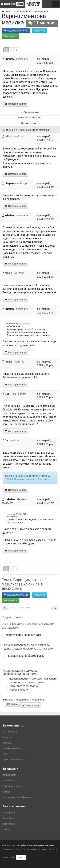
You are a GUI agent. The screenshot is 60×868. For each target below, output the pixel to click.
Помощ (6, 792)
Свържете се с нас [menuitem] (12, 748)
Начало (7, 11)
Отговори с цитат (15, 104)
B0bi (7, 394)
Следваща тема (30, 123)
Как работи (8, 780)
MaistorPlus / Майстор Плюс (26, 656)
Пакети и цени (10, 824)
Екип (5, 754)
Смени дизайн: (9, 857)
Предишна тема (30, 112)
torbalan (10, 499)
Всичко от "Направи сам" (30, 118)
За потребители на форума (17, 797)
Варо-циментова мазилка (24, 19)
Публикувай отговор (16, 31)
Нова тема (40, 31)
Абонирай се (10, 36)
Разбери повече (18, 690)
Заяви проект (9, 775)
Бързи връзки (31, 705)
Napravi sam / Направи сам (23, 635)
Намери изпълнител (13, 786)
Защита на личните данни (35, 849)
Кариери (7, 737)
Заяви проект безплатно (23, 686)
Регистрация (9, 813)
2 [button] (11, 50)
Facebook (53, 849)
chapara (10, 183)
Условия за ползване (12, 849)
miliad (8, 136)
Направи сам (23, 11)
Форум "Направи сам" (14, 760)
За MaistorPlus (10, 732)
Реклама (7, 743)
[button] (16, 50)
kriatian (9, 59)
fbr (6, 441)
